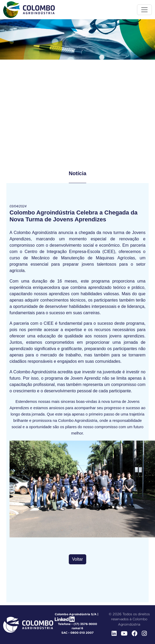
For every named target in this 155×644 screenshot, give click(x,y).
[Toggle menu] (144, 10)
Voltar (78, 559)
